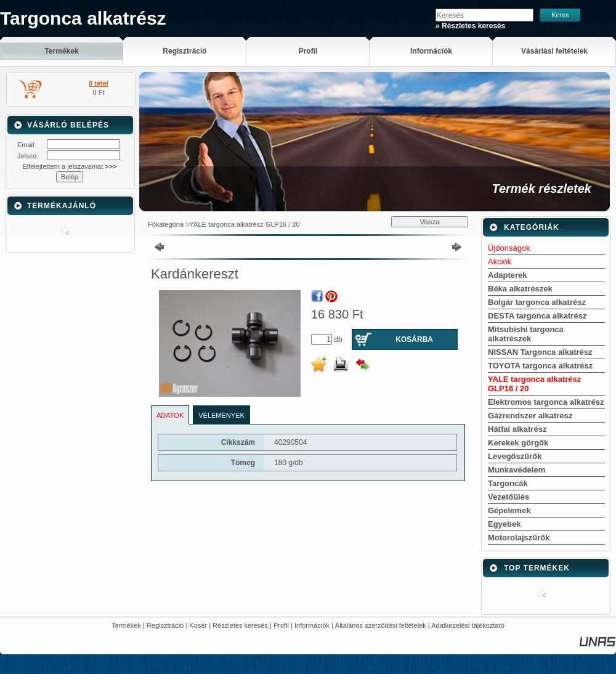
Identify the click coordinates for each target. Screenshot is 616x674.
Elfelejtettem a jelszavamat (69, 166)
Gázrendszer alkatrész (530, 416)
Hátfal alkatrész (517, 429)
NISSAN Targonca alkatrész (540, 352)
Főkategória (166, 224)
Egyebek (504, 524)
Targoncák (508, 483)
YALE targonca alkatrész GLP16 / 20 (245, 224)
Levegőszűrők (515, 456)
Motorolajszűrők (519, 538)
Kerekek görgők (518, 443)
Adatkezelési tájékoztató (468, 625)
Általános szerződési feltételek (381, 625)
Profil (281, 625)
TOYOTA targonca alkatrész (540, 366)
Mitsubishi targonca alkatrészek (526, 334)
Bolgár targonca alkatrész (537, 302)
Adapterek (508, 275)
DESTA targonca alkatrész (537, 316)
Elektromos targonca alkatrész (546, 402)
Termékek (126, 625)
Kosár (198, 625)
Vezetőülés (509, 497)
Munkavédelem (517, 470)
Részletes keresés (240, 625)
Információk (312, 625)
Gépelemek (509, 510)
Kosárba (414, 339)
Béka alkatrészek (520, 289)
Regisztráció (165, 625)
